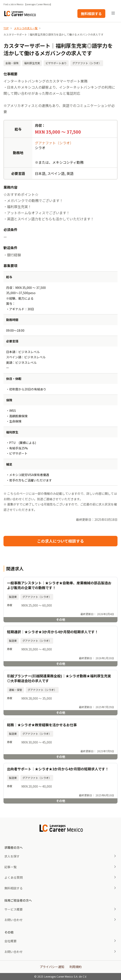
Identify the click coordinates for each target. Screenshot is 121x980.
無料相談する (91, 14)
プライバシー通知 (52, 967)
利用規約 (75, 967)
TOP (6, 28)
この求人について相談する (60, 541)
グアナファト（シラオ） (54, 143)
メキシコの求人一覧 (26, 28)
